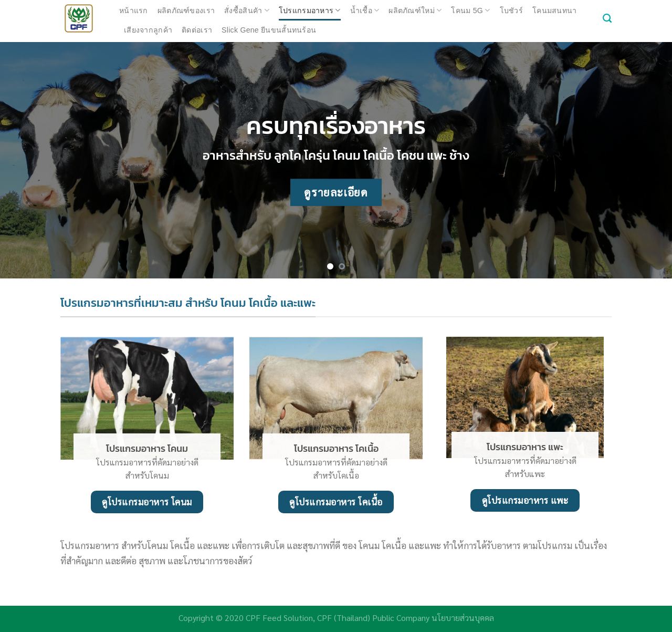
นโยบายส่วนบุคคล (463, 618)
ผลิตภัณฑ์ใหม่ (415, 10)
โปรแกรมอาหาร (310, 10)
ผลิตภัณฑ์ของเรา (186, 11)
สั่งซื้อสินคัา (247, 10)
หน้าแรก (134, 11)
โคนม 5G (470, 10)
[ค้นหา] (607, 18)
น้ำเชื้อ (365, 10)
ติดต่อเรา (197, 30)
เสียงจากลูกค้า (148, 30)
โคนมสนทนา (555, 11)
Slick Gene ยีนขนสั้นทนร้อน (269, 30)
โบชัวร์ (511, 11)
